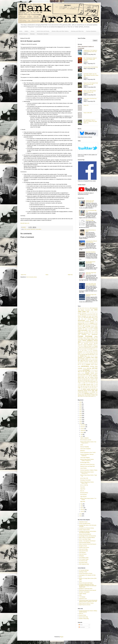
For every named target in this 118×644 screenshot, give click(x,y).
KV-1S (87, 348)
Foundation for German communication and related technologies (88, 532)
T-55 (97, 386)
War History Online (83, 563)
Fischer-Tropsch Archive (84, 530)
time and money (83, 392)
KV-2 (90, 348)
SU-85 (94, 381)
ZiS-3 (82, 396)
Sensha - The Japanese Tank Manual (87, 541)
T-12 (82, 383)
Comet (86, 329)
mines (84, 358)
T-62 (81, 388)
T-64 (84, 388)
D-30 (82, 332)
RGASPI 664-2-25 (25, 223)
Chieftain (92, 327)
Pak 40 (96, 363)
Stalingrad (93, 379)
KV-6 (83, 349)
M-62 (84, 353)
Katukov (82, 346)
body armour (91, 325)
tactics (85, 389)
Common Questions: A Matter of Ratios (89, 470)
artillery (92, 323)
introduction (84, 342)
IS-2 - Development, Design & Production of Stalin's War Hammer (90, 59)
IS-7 (79, 343)
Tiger (93, 391)
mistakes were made (92, 357)
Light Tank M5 (89, 352)
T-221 (87, 383)
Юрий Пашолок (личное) (85, 605)
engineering (80, 333)
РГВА (80, 595)
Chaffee (84, 327)
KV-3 (96, 348)
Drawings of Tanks (83, 572)
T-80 (90, 388)
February (83, 510)
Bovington (96, 325)
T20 (82, 389)
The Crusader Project (84, 559)
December (83, 425)
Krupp (93, 346)
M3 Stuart (92, 355)
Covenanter (90, 329)
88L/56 (90, 318)
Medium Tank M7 (91, 356)
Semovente (83, 376)
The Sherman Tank (83, 561)
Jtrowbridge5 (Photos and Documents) (87, 536)
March (82, 508)
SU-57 (84, 381)
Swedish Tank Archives (84, 547)
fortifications (80, 338)
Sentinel (87, 376)
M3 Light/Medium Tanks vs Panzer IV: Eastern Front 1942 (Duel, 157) (90, 121)
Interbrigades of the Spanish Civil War (87, 575)
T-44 (88, 386)
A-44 (85, 319)
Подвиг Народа (83, 594)
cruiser (89, 330)
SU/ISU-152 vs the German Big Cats (90, 201)
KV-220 (93, 348)
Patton (79, 366)
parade (92, 365)
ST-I (90, 379)
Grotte (84, 338)
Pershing (92, 366)
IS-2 (88, 342)
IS (86, 342)
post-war (89, 368)
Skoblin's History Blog (84, 619)
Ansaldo (83, 322)
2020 (81, 414)
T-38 (81, 386)
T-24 (89, 383)
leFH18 (91, 351)
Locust (94, 352)
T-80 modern (94, 388)
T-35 (97, 385)
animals (79, 322)
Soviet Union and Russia (43, 31)
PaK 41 (80, 365)
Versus (32, 31)
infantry (84, 341)
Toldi (91, 392)
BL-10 (83, 325)
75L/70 (82, 318)
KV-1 (81, 348)
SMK (86, 377)
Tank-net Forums (83, 554)
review (96, 373)
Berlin (80, 325)
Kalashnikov (90, 345)
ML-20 (79, 359)
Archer (93, 322)
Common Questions (91, 31)
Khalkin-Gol (86, 346)
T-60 (79, 388)
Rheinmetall (80, 374)
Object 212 (88, 360)
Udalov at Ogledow (84, 438)
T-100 (79, 383)
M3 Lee (88, 355)
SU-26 (81, 381)
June (82, 436)
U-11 (80, 394)
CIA (83, 329)
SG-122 (90, 376)
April (82, 506)
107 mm (80, 308)
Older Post (70, 275)
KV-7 (86, 349)
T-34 (84, 385)
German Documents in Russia (86, 573)
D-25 (79, 332)
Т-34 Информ (82, 597)
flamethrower (95, 334)
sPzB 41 (87, 379)
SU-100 (84, 380)
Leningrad (80, 352)
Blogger (62, 637)
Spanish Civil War (81, 379)
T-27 (94, 383)
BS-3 (81, 326)
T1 (80, 389)
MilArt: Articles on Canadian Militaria (87, 538)
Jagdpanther (80, 345)
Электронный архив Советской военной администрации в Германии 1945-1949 (88, 601)
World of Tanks (91, 395)
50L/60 (89, 315)
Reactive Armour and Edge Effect (88, 466)
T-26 (92, 383)
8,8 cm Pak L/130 (84, 478)
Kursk (96, 346)
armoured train (87, 323)
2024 (81, 406)
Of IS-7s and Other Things (85, 539)
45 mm (82, 315)
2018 (81, 418)
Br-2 (79, 326)
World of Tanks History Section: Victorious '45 (87, 473)
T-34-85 (88, 385)
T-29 (79, 385)
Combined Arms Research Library (86, 528)
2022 (81, 410)
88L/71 (93, 318)
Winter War (84, 395)
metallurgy (80, 358)
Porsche (84, 368)
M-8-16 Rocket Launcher (86, 440)
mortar (96, 359)
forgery (96, 336)
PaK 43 (84, 365)
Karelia (94, 345)
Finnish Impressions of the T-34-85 (88, 453)
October (82, 429)
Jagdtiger (85, 345)
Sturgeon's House (83, 546)
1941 (25, 229)
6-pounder (84, 316)
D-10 (96, 330)
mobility (83, 359)
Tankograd (81, 556)
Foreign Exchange (85, 336)
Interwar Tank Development (85, 534)
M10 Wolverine (91, 353)
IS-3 (90, 342)
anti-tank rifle (88, 322)
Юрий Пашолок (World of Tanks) (86, 603)
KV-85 (91, 349)
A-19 (96, 318)
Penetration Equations (91, 252)
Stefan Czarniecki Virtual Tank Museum (88, 544)
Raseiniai (93, 372)
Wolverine (82, 451)
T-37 (79, 386)
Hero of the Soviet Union (88, 339)
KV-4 (79, 349)
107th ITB (84, 308)
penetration (85, 366)
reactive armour (81, 373)
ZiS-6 (92, 396)
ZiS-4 (87, 396)
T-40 (83, 386)
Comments (82, 627)
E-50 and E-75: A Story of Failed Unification (91, 242)
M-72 (86, 353)
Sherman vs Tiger (90, 220)
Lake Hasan (84, 350)
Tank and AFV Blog (83, 549)
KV (78, 348)
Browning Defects (84, 493)
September (83, 431)
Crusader (93, 330)
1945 (88, 312)
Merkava (96, 356)
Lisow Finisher (83, 468)
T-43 (86, 386)
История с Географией (84, 592)
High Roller (83, 502)
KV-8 (88, 349)
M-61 (82, 353)
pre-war (95, 368)
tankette (89, 389)
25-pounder (84, 313)
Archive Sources (23, 34)
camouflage (88, 326)
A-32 (82, 319)
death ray (91, 332)
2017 (81, 419)
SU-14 (94, 380)
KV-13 (84, 348)
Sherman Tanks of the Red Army (91, 67)
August (82, 433)
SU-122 (88, 380)
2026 (81, 402)
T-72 (88, 388)
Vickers (91, 394)
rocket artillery (38, 229)
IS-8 (82, 343)
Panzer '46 (86, 105)
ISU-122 (86, 343)
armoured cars (81, 323)
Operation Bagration (89, 362)
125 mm (88, 308)
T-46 (90, 386)
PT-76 (91, 370)
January (82, 512)
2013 (81, 516)
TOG (89, 392)
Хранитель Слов (83, 599)
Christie (96, 327)
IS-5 (95, 342)
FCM (79, 334)
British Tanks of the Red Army (90, 99)
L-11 (96, 349)
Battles (26, 31)
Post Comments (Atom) (32, 277)
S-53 (95, 374)
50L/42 (86, 315)
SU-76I (91, 381)
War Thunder (95, 394)
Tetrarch (89, 391)
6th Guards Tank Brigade (92, 316)
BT (84, 326)
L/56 (80, 351)
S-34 (93, 374)
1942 (96, 310)
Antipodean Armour (83, 522)
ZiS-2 (79, 396)
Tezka (80, 581)
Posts (81, 625)
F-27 (90, 333)
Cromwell (95, 329)
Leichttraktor (95, 350)
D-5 (87, 332)
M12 (95, 353)
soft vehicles (91, 377)
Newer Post (23, 275)
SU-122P (91, 380)
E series (96, 332)
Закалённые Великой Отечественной (88, 590)
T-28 (97, 383)
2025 (81, 404)
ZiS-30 (84, 396)
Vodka (82, 445)
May (82, 504)
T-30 (81, 385)
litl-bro (80, 577)
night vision (83, 360)
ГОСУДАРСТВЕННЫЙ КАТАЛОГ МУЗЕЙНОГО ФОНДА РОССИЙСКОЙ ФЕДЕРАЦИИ (88, 586)
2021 (81, 412)
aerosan (88, 320)
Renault (92, 373)
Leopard (84, 352)
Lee (88, 351)
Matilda (82, 356)
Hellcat (79, 339)
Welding (80, 395)
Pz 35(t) (94, 370)
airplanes (92, 320)
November (83, 427)
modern (87, 359)
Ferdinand (84, 334)
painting (93, 363)
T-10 (97, 381)
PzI (81, 372)
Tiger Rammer (83, 497)
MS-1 (79, 360)
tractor (94, 392)
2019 (81, 416)
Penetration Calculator (43, 34)
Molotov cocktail (92, 359)
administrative (81, 320)
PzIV (89, 372)
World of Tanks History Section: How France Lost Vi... (88, 442)
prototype (86, 370)
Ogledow (82, 362)
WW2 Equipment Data (84, 564)
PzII (83, 372)
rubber (91, 374)
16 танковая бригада (84, 570)
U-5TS (83, 394)
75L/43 (79, 318)
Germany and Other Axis (77, 31)
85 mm (86, 317)
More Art (82, 491)
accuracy (28, 229)
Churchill (80, 329)
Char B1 (88, 327)
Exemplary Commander (85, 480)
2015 (81, 423)
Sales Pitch (83, 489)
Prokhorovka (80, 370)
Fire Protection (84, 495)
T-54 (94, 386)
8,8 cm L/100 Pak (84, 485)
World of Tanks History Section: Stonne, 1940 (87, 483)
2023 (81, 408)
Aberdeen (90, 319)
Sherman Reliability (85, 447)
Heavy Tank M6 (94, 338)
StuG (96, 379)
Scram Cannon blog (83, 617)
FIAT (89, 334)
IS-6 (97, 342)
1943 (80, 312)
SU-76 (87, 381)
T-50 (92, 386)
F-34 (96, 333)
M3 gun (84, 355)
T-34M (92, 385)
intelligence (90, 341)
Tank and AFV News (84, 551)
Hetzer (96, 339)
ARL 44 (96, 322)
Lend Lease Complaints (85, 449)
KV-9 (93, 349)
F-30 (92, 333)
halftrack (88, 338)
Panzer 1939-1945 (88, 113)
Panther (88, 364)
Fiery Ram (83, 487)
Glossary (32, 34)
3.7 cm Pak (89, 313)
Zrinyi (95, 396)
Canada (93, 326)
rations (96, 372)
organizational (84, 363)
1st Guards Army (93, 312)
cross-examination (83, 330)
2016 (81, 421)
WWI (96, 395)
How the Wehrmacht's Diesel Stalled (91, 262)
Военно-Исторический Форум (86, 583)
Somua (96, 377)
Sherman (95, 376)
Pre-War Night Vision (85, 462)
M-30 (79, 353)
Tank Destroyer (82, 552)
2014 (81, 514)
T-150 (84, 383)
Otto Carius (89, 363)
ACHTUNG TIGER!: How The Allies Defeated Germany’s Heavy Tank (91, 75)
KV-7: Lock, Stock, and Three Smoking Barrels (91, 284)
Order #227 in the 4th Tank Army (87, 464)
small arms (81, 377)
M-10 (96, 352)
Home (21, 31)
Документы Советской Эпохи (86, 589)
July (82, 434)
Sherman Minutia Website (85, 543)
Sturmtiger (80, 380)
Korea (90, 346)
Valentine (87, 393)
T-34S (94, 385)
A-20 (79, 319)
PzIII (86, 372)
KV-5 (81, 349)
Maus (86, 356)
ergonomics (33, 229)
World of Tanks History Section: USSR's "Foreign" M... (87, 460)
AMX (97, 320)
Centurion (80, 327)
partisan (96, 365)
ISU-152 (96, 343)
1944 (84, 312)
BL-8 (85, 325)
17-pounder (87, 310)
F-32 (94, 333)
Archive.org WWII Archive (85, 524)
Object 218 (93, 360)
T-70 (86, 388)
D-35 (85, 332)
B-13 (95, 323)
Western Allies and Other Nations (60, 31)
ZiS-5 (90, 396)
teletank (85, 391)
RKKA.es (81, 614)
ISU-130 (91, 343)
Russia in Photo (83, 615)
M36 (95, 355)
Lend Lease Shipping (85, 458)
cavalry (96, 326)
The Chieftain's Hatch (84, 558)
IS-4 (93, 342)
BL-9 (87, 325)
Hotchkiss (80, 341)
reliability (87, 373)
